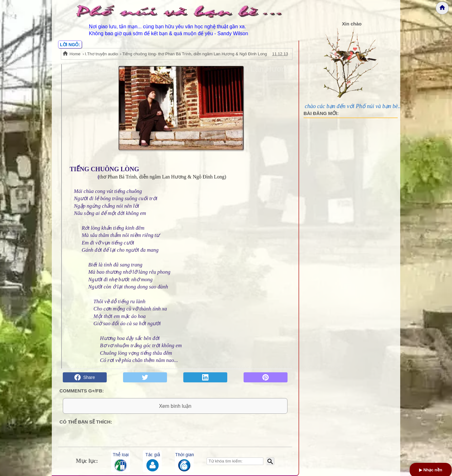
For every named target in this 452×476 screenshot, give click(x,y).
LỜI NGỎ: (70, 45)
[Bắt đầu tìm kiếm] (270, 461)
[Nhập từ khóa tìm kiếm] (235, 461)
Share (85, 377)
